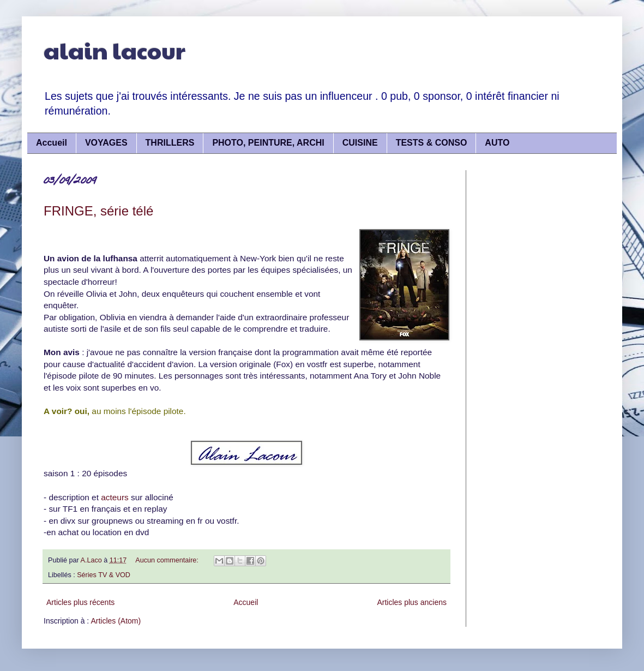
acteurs (114, 497)
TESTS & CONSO (432, 143)
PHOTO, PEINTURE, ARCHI (268, 143)
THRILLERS (170, 143)
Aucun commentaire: (168, 560)
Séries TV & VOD (104, 575)
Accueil (52, 143)
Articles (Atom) (116, 621)
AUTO (497, 143)
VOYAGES (106, 143)
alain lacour (115, 50)
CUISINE (360, 143)
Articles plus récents (80, 602)
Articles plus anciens (412, 602)
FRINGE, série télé (98, 211)
